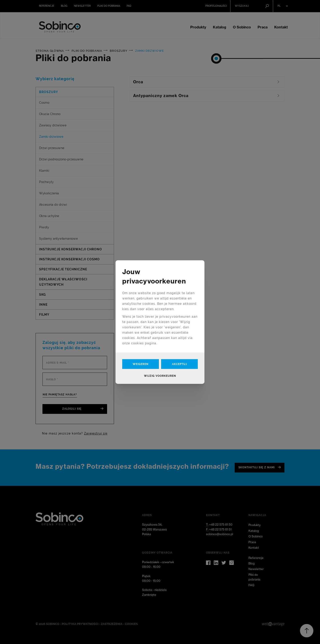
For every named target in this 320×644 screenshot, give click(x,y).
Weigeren (141, 364)
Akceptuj (180, 364)
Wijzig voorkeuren (160, 376)
